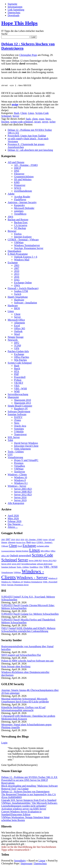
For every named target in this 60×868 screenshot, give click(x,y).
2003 (17, 266)
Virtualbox (20, 466)
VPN (17, 349)
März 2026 (13, 519)
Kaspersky (20, 206)
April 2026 (13, 516)
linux (48, 119)
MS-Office (45, 551)
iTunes (18, 421)
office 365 (5, 556)
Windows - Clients (17, 475)
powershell (25, 556)
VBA (17, 386)
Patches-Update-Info (18, 352)
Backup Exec (21, 223)
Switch (18, 295)
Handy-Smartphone (18, 297)
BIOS (17, 309)
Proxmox (19, 464)
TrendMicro (20, 214)
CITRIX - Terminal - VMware (23, 240)
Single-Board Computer (20, 406)
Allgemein (20, 323)
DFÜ (17, 343)
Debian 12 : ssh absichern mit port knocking (30, 150)
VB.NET (19, 383)
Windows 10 (21, 478)
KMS (17, 183)
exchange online (43, 547)
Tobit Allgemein (22, 449)
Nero (17, 423)
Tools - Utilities (16, 452)
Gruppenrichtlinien (24, 177)
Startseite (12, 4)
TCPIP (18, 346)
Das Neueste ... (15, 525)
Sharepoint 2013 (22, 403)
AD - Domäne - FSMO (26, 166)
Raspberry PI (21, 409)
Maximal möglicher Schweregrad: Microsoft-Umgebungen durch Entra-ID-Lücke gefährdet (25, 701)
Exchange (13, 263)
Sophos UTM (21, 292)
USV (10, 455)
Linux (31, 114)
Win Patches (20, 360)
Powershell (20, 378)
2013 (17, 274)
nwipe (15, 105)
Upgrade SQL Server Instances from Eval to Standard (29, 801)
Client (24, 114)
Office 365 (20, 329)
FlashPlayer (20, 200)
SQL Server (14, 438)
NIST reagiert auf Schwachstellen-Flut (21, 655)
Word (17, 335)
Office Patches (22, 358)
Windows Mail (22, 260)
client (35, 119)
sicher (52, 122)
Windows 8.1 (21, 484)
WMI (17, 392)
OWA (17, 286)
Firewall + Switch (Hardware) (23, 289)
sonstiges (19, 211)
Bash (17, 114)
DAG (17, 280)
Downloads (14, 15)
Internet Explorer (23, 237)
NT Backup (20, 229)
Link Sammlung (16, 10)
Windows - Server (17, 486)
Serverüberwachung (18, 395)
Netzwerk (13, 340)
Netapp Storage (16, 337)
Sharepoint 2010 (22, 400)
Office (53, 551)
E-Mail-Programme (18, 254)
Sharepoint (13, 398)
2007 (17, 269)
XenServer (20, 472)
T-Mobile (19, 432)
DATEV (18, 418)
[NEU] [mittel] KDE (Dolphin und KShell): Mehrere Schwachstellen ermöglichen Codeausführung (28, 630)
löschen (5, 122)
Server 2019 (20, 501)
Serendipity (20, 861)
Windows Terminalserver (27, 246)
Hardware (19, 300)
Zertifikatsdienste (23, 191)
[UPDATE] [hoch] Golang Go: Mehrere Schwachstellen (30, 614)
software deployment (45, 564)
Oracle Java (20, 426)
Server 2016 (20, 498)
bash (28, 119)
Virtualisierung (15, 458)
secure (38, 122)
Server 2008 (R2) (23, 492)
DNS (17, 171)
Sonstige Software (17, 415)
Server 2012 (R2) (23, 495)
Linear (42, 861)
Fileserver (19, 174)
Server (16, 116)
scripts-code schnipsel (22, 122)
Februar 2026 (15, 522)
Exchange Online (23, 283)
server (45, 122)
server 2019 (16, 564)
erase (42, 119)
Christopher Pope (28, 55)
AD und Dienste (16, 163)
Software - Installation (26, 303)
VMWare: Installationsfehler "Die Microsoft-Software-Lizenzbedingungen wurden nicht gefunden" (29, 805)
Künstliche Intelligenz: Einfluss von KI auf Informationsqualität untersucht (23, 709)
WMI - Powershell (50, 582)
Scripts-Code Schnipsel (20, 363)
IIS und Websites (23, 180)
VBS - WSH (20, 389)
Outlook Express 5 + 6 (26, 257)
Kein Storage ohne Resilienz (16, 667)
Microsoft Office (16, 320)
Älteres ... (13, 528)
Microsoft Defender (24, 209)
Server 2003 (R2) (23, 489)
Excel (17, 326)
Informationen (15, 7)
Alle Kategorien (16, 504)
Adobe (11, 194)
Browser (12, 231)
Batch (17, 369)
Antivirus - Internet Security (22, 203)
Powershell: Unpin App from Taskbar (27, 136)
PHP (16, 375)
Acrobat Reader (22, 197)
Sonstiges (19, 429)
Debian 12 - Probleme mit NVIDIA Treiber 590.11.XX (29, 778)
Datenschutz (14, 12)
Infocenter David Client (26, 446)
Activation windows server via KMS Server (24, 809)
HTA (17, 372)
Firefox (18, 234)
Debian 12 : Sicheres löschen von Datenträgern (25, 792)
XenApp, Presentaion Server (29, 249)
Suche (4, 34)
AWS (10, 217)
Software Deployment (19, 412)
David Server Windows (26, 443)
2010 (17, 272)
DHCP (18, 168)
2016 (17, 277)
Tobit (10, 441)
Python (18, 380)
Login (4, 743)
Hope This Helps (19, 23)
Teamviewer (20, 435)
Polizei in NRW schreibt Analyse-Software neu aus (27, 661)
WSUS (18, 189)
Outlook (18, 332)
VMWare (19, 243)
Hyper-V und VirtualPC (26, 461)
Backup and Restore (18, 220)
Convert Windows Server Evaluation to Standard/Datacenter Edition (21, 813)
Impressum (27, 864)
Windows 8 (20, 481)
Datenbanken (14, 252)
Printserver (20, 186)
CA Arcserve (21, 226)
